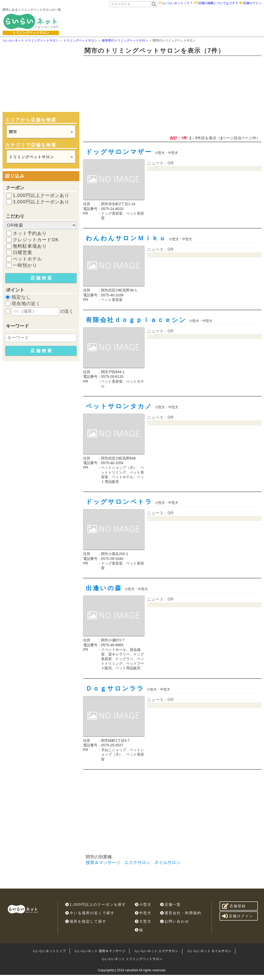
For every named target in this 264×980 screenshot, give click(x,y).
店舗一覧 (170, 904)
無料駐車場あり (30, 246)
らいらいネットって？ (177, 3)
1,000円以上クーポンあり (41, 195)
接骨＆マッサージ (103, 863)
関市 (13, 132)
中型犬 (143, 913)
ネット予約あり (30, 233)
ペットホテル (27, 259)
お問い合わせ (175, 921)
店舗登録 (234, 906)
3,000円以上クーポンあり (41, 202)
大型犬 (143, 921)
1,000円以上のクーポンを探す (96, 904)
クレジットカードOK (36, 240)
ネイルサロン (167, 863)
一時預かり (25, 265)
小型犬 (143, 904)
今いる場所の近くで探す (90, 913)
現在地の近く (26, 304)
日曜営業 (23, 253)
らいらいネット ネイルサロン (209, 951)
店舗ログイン (252, 3)
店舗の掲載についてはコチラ (218, 3)
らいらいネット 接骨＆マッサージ (100, 951)
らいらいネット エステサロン (156, 951)
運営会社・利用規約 (181, 913)
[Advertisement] (157, 21)
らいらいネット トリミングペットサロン (132, 959)
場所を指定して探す (86, 921)
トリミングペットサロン (31, 157)
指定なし (21, 297)
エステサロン (137, 863)
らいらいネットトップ (49, 951)
